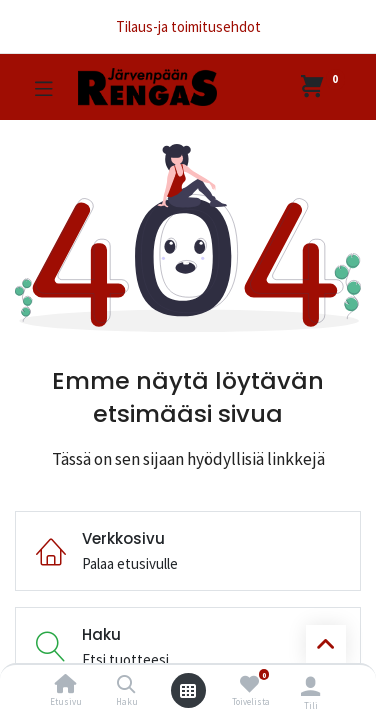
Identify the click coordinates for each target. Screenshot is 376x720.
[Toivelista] (249, 684)
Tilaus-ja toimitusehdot (188, 26)
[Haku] (126, 685)
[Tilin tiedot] (310, 686)
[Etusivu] (66, 685)
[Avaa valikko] (188, 691)
